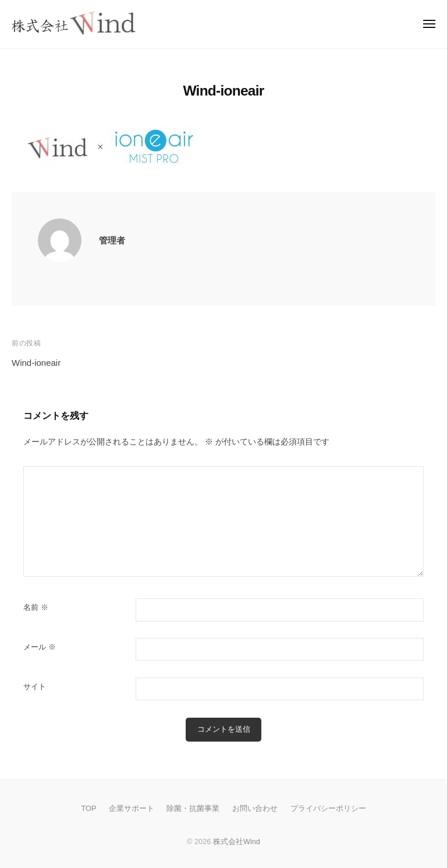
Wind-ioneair (36, 363)
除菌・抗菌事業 (193, 808)
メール (40, 647)
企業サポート (132, 808)
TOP (88, 808)
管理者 (112, 240)
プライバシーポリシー (328, 808)
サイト (35, 687)
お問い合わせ (255, 808)
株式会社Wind (237, 841)
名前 (36, 607)
